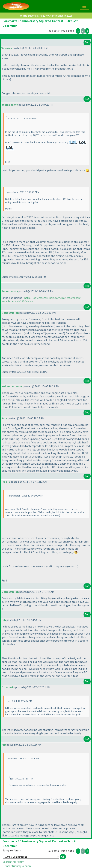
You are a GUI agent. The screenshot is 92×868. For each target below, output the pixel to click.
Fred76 (6, 482)
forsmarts (8, 687)
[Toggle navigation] (84, 6)
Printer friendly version (17, 866)
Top (87, 42)
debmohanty (10, 105)
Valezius (7, 48)
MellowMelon (10, 313)
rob (4, 620)
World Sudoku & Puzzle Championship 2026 (46, 16)
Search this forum (13, 862)
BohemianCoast (12, 386)
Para (4, 418)
